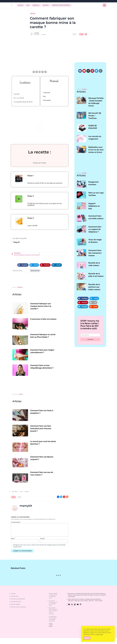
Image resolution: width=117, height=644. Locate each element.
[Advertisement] (59, 49)
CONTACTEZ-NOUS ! (16, 602)
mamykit (36, 33)
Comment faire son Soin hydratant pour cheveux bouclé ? (41, 428)
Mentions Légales (15, 604)
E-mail (42, 538)
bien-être (15, 492)
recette (27, 492)
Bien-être (33, 13)
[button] (34, 72)
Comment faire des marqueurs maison (95, 253)
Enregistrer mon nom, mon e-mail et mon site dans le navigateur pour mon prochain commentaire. (39, 546)
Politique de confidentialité (18, 599)
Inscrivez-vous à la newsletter (18, 607)
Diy (28, 5)
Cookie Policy (99, 634)
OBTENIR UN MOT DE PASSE (61, 5)
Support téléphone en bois (94, 206)
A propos (13, 593)
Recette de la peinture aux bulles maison (94, 287)
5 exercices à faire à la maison (43, 319)
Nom (13, 538)
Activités (45, 5)
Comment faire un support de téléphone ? (95, 229)
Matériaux (36, 5)
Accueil (20, 5)
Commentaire (16, 522)
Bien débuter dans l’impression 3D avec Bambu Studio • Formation (53, 611)
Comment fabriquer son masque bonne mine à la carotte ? (41, 306)
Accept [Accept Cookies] (87, 638)
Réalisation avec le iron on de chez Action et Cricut (96, 150)
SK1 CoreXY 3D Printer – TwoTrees (95, 116)
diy (21, 492)
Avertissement (15, 596)
